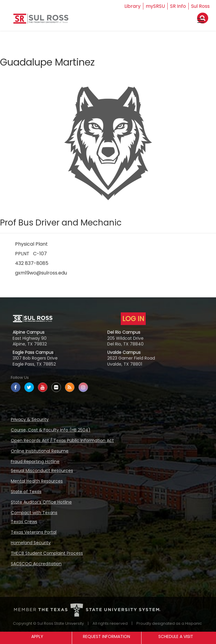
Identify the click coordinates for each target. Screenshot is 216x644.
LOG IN (133, 319)
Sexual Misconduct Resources (42, 471)
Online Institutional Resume (40, 451)
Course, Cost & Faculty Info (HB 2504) (51, 430)
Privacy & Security (30, 419)
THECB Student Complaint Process (47, 553)
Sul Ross (200, 6)
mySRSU (155, 6)
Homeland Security (31, 543)
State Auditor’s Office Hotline (41, 502)
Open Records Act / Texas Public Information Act (62, 440)
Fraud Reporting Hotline (35, 462)
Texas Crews (24, 522)
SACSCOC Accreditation (36, 564)
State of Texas (26, 492)
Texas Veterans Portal (34, 532)
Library (132, 6)
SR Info (178, 6)
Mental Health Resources (37, 481)
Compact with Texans (34, 513)
